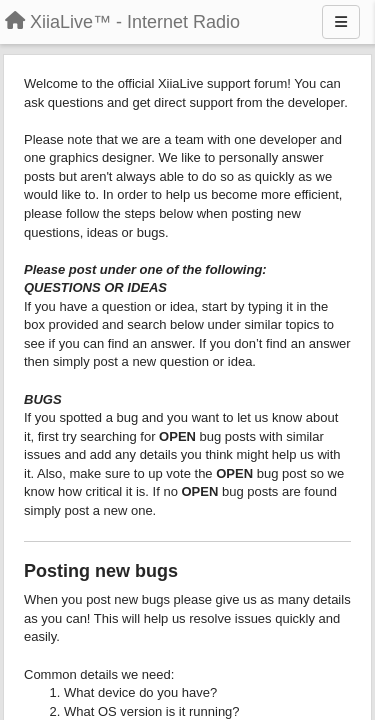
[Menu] (341, 22)
